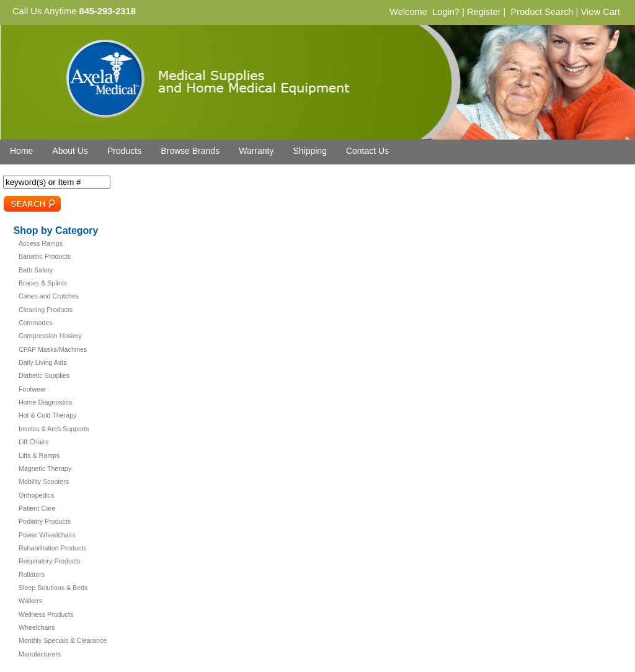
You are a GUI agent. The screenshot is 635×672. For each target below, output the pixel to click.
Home (21, 151)
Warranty (256, 151)
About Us (70, 151)
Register (484, 12)
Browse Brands (190, 151)
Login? (446, 12)
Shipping (310, 151)
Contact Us (367, 151)
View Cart (600, 12)
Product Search (542, 12)
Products (124, 151)
